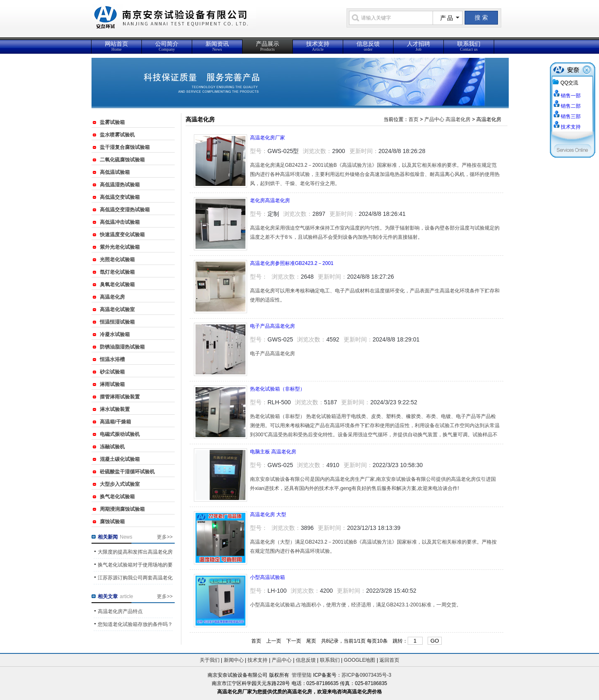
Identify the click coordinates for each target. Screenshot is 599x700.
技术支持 (318, 46)
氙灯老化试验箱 (117, 272)
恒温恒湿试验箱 (117, 322)
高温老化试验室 (117, 309)
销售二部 (571, 106)
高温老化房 (112, 297)
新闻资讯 (217, 46)
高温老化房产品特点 (120, 611)
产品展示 (267, 46)
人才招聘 (418, 46)
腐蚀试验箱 (112, 522)
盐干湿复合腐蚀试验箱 (125, 147)
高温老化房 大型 (268, 514)
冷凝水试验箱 (115, 334)
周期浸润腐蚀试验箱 (122, 509)
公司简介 (167, 46)
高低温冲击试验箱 (120, 222)
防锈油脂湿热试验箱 (122, 347)
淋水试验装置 (115, 409)
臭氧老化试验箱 (117, 284)
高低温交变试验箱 (120, 197)
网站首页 (116, 46)
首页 (413, 119)
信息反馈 (368, 46)
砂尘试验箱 (112, 372)
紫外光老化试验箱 (120, 247)
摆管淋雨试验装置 (120, 397)
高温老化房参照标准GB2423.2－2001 (292, 263)
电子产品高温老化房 (272, 326)
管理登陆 (302, 675)
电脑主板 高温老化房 (273, 452)
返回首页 (389, 660)
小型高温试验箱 (267, 577)
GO (435, 641)
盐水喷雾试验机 (117, 135)
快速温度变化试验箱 (122, 235)
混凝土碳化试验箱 (120, 459)
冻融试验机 (112, 447)
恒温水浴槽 (112, 359)
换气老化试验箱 (117, 497)
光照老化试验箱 (117, 260)
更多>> (165, 537)
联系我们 (469, 46)
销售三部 (571, 116)
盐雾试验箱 (112, 122)
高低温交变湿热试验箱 (125, 210)
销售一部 (571, 96)
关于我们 (210, 660)
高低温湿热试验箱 (120, 185)
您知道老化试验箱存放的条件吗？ (135, 624)
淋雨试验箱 (112, 384)
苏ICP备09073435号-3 (366, 675)
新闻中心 (234, 660)
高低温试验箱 (115, 172)
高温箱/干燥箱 (115, 422)
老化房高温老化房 (270, 200)
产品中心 (434, 119)
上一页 (274, 641)
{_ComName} (212, 22)
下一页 (294, 641)
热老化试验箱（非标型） (277, 389)
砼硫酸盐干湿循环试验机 (127, 472)
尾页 (311, 641)
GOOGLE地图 (359, 660)
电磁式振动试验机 (120, 434)
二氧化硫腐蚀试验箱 (122, 160)
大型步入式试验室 (120, 484)
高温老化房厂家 (267, 138)
